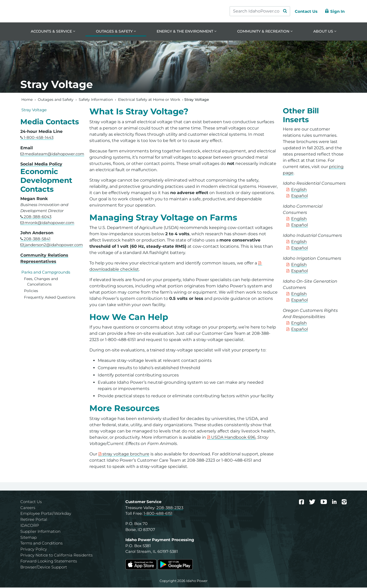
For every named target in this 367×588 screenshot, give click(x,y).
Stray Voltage (34, 110)
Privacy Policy (34, 550)
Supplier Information (40, 532)
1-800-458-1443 (39, 138)
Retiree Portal (34, 520)
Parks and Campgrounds (46, 272)
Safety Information (96, 100)
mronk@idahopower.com (49, 223)
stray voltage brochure (126, 454)
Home (27, 100)
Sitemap (29, 538)
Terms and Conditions (41, 544)
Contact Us (31, 502)
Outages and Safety (56, 100)
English (299, 190)
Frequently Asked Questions (50, 298)
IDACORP (30, 526)
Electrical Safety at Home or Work (149, 100)
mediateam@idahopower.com (54, 154)
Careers (28, 508)
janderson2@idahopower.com (54, 245)
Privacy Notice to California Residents (56, 556)
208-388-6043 (38, 217)
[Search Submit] (283, 11)
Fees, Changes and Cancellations (41, 282)
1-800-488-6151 (158, 514)
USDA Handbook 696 (233, 438)
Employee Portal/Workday (46, 514)
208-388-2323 (170, 508)
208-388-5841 (37, 239)
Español (299, 196)
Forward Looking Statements (49, 561)
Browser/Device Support (44, 567)
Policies (31, 291)
